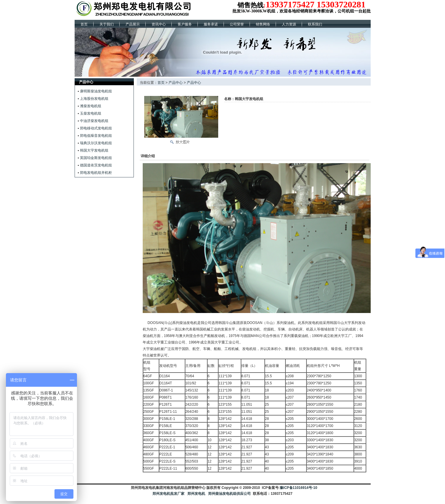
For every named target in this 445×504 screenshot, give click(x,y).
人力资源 (289, 24)
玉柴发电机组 (91, 113)
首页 (84, 24)
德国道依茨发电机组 (96, 165)
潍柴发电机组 (91, 106)
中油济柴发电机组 (94, 121)
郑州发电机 (196, 494)
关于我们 (107, 24)
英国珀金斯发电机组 (96, 158)
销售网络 (263, 24)
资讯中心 (159, 24)
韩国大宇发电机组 (94, 150)
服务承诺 (211, 24)
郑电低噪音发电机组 (96, 136)
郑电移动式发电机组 (96, 128)
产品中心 (176, 83)
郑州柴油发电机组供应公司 (229, 494)
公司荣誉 (237, 24)
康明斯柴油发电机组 (96, 91)
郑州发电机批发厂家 (168, 494)
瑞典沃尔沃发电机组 (96, 143)
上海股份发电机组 (94, 99)
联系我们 (315, 24)
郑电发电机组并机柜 (96, 173)
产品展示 (133, 24)
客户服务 (185, 24)
